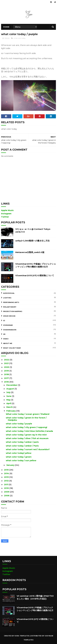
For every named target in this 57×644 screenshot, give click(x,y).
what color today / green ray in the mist (26, 435)
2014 (7, 473)
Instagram (6, 214)
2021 (7, 363)
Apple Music (7, 210)
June (9, 396)
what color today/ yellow (19, 453)
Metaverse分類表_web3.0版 (30, 252)
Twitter (5, 217)
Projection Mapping (13, 311)
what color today (20, 38)
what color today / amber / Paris (22, 446)
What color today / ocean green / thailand (28, 414)
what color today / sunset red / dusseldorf (28, 449)
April (9, 403)
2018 (7, 374)
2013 (7, 477)
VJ (4, 321)
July (9, 392)
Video (6, 339)
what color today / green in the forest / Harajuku (26, 419)
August (10, 389)
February (11, 411)
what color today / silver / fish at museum (27, 438)
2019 (7, 371)
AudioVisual (9, 293)
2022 (7, 360)
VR (4, 334)
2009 (7, 492)
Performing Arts (11, 302)
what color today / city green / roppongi (26, 427)
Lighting (7, 298)
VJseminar (8, 325)
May (9, 400)
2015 (7, 470)
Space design (9, 316)
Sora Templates (22, 636)
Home (6, 27)
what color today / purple (19, 424)
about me (8, 343)
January (11, 465)
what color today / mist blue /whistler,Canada (29, 431)
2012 (7, 481)
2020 (7, 367)
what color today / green (19, 457)
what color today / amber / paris (22, 442)
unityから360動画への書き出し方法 (32, 241)
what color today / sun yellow (21, 461)
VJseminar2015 (10, 330)
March (10, 407)
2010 (7, 488)
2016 (7, 382)
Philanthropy (10, 307)
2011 (6, 485)
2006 (7, 496)
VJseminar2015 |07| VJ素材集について (35, 275)
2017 (7, 378)
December (12, 385)
